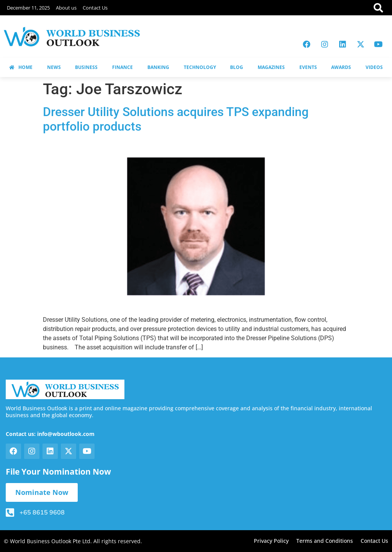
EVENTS (308, 67)
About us (66, 8)
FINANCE (122, 67)
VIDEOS (374, 67)
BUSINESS (86, 67)
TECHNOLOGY (200, 67)
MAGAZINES (271, 67)
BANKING (158, 67)
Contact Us (95, 8)
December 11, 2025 (28, 8)
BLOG (237, 67)
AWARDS (341, 67)
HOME (21, 67)
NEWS (54, 67)
